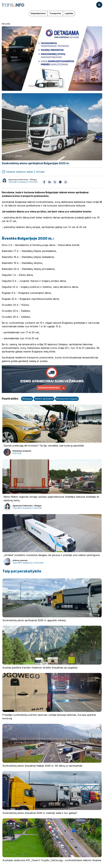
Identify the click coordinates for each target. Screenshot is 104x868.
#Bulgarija (27, 399)
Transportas (55, 13)
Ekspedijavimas (38, 13)
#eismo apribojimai (44, 399)
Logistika (69, 13)
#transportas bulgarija (67, 399)
